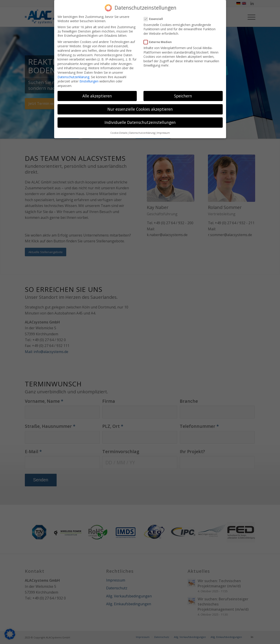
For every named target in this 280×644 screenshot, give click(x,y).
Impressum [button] (163, 133)
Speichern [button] (183, 96)
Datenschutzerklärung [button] (142, 133)
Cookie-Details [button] (119, 133)
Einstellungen (89, 81)
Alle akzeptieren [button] (97, 96)
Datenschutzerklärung (73, 77)
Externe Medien (160, 42)
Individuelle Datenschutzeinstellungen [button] (140, 122)
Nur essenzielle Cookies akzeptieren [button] (140, 109)
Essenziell (155, 19)
